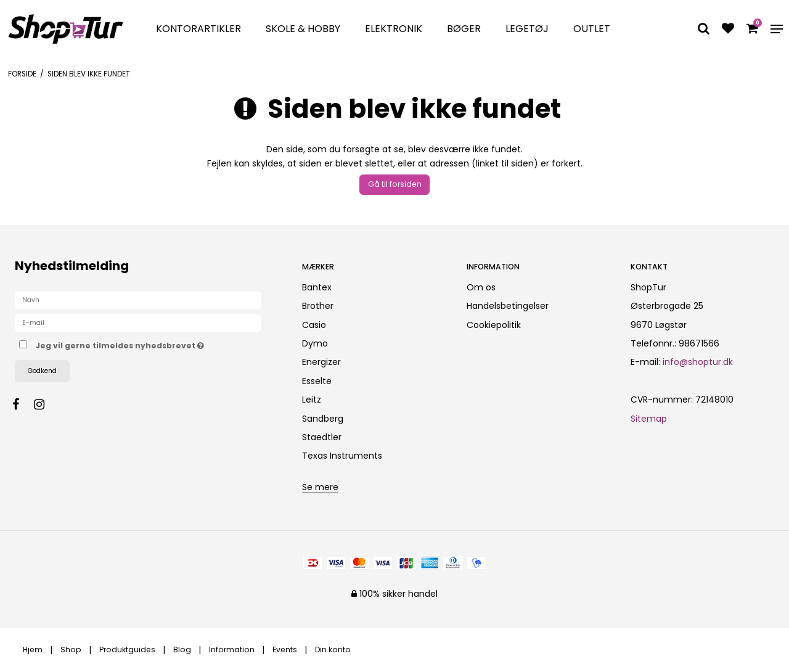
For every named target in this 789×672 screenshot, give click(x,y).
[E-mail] (138, 322)
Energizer (321, 362)
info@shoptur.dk (698, 362)
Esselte (317, 381)
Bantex (317, 287)
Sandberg (323, 419)
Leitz (312, 400)
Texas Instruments (342, 456)
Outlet (592, 29)
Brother (318, 306)
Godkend (42, 371)
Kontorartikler (198, 29)
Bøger (464, 29)
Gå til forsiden (395, 184)
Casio (314, 325)
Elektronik (394, 29)
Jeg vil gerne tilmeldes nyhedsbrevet (158, 344)
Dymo (315, 343)
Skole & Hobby (303, 29)
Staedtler (322, 437)
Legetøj (527, 29)
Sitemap (649, 419)
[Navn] (138, 300)
